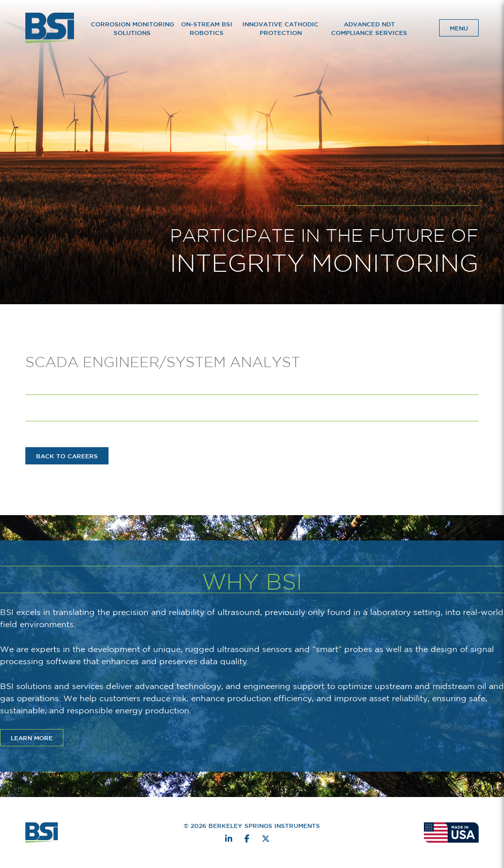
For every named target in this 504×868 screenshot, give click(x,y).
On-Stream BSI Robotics (207, 28)
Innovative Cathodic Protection (280, 28)
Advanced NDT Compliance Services (369, 28)
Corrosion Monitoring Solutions (132, 28)
